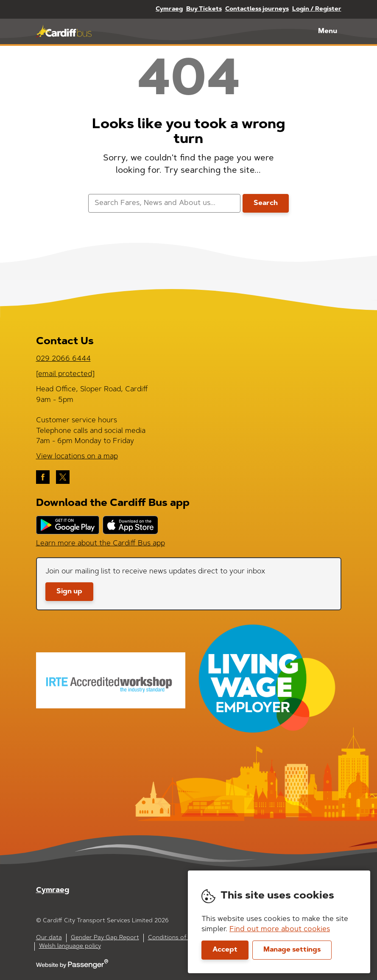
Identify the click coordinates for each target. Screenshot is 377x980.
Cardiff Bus (64, 31)
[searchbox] (164, 204)
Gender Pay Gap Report (105, 938)
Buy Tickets (204, 9)
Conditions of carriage (180, 938)
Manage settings (292, 950)
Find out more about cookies (280, 929)
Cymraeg (169, 9)
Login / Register (317, 9)
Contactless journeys (257, 9)
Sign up (69, 592)
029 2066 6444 (63, 359)
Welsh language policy (70, 946)
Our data (49, 938)
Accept (225, 950)
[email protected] (65, 374)
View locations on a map (77, 456)
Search (266, 203)
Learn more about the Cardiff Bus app (101, 543)
